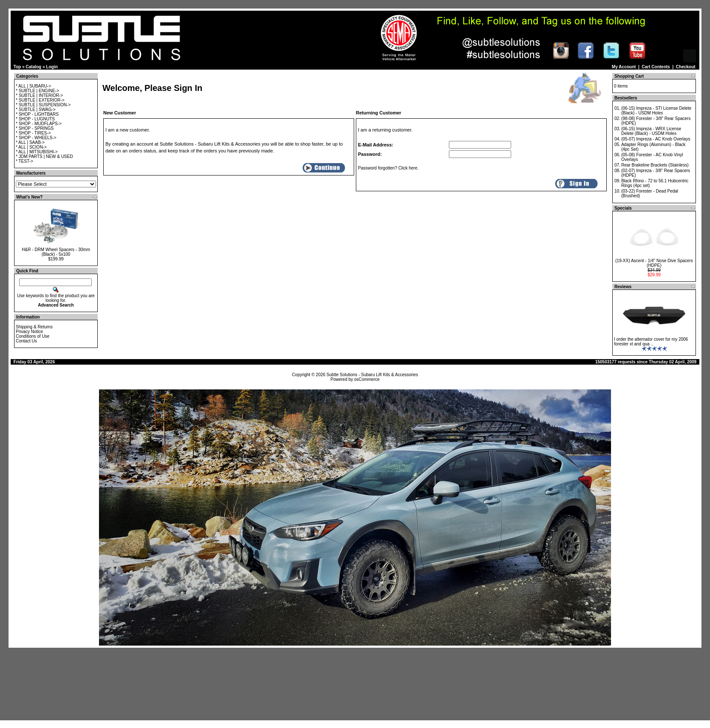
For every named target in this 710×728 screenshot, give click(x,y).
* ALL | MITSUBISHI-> (37, 152)
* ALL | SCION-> (31, 147)
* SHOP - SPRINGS (35, 128)
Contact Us (26, 341)
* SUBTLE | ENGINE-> (37, 91)
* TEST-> (25, 161)
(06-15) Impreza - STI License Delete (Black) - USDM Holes (656, 111)
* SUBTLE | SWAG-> (36, 110)
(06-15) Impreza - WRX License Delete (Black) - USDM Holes (651, 131)
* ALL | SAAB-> (30, 142)
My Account (624, 67)
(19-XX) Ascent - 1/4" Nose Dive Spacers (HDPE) (654, 263)
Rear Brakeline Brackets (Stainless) (655, 165)
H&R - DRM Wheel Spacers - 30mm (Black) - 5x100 (56, 252)
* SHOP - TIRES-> (33, 133)
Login (52, 67)
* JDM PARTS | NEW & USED (44, 156)
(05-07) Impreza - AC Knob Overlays (656, 139)
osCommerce (367, 379)
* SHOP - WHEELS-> (36, 138)
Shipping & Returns (34, 327)
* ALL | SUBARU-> (33, 86)
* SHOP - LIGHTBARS (37, 114)
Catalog (33, 67)
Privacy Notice (29, 332)
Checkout (686, 67)
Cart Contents (656, 67)
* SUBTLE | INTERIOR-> (39, 95)
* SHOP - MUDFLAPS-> (39, 124)
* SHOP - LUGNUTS (35, 119)
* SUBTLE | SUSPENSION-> (43, 105)
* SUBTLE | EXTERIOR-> (40, 100)
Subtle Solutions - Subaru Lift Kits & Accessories (372, 375)
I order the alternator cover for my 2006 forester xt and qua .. (651, 342)
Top (17, 67)
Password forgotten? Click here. (388, 168)
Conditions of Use (33, 336)
